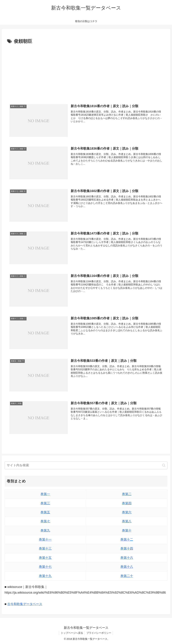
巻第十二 (127, 540)
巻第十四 (127, 549)
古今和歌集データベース (25, 604)
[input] (86, 465)
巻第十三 (45, 549)
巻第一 (45, 494)
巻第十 (127, 530)
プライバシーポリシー (99, 633)
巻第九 (45, 530)
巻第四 (127, 503)
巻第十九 (45, 576)
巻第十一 (45, 540)
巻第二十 (127, 576)
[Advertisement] (86, 72)
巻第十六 (127, 558)
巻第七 (45, 521)
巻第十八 (127, 567)
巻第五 (45, 512)
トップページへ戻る (72, 633)
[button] (164, 465)
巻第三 (45, 503)
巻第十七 (45, 567)
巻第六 (127, 512)
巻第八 (127, 521)
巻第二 (127, 494)
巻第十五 (45, 558)
